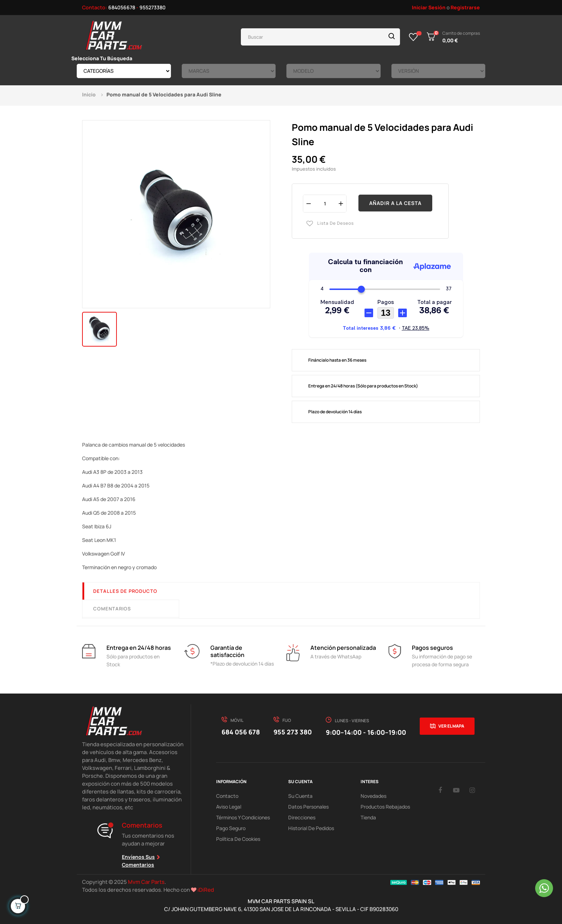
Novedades (373, 796)
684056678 (122, 7)
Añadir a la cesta (395, 203)
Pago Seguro (231, 828)
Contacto (227, 796)
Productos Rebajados (385, 807)
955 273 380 (293, 732)
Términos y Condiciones (243, 817)
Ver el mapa (451, 726)
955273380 (153, 7)
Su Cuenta (300, 796)
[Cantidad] (325, 203)
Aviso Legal (229, 807)
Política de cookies (238, 839)
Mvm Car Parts (146, 882)
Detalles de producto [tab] (125, 591)
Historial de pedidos (311, 828)
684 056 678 (241, 732)
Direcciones (302, 817)
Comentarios (112, 609)
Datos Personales (308, 807)
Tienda (368, 817)
